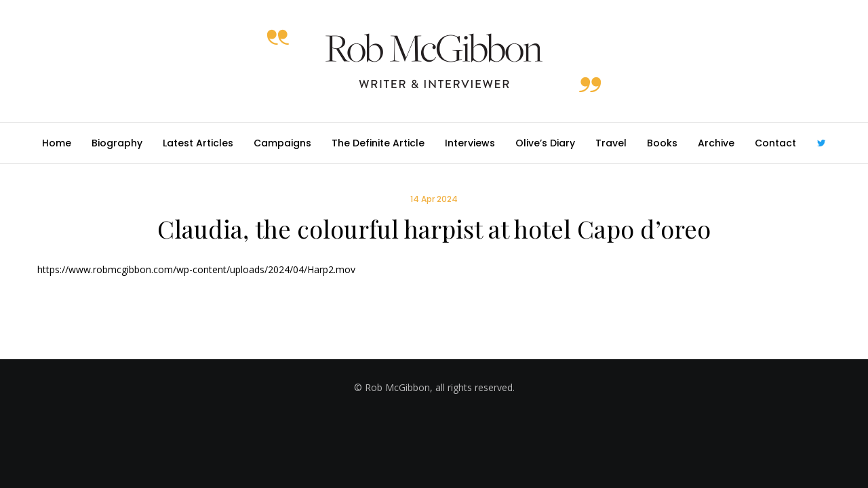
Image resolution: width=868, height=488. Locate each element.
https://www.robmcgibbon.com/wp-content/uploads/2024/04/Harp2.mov (196, 269)
